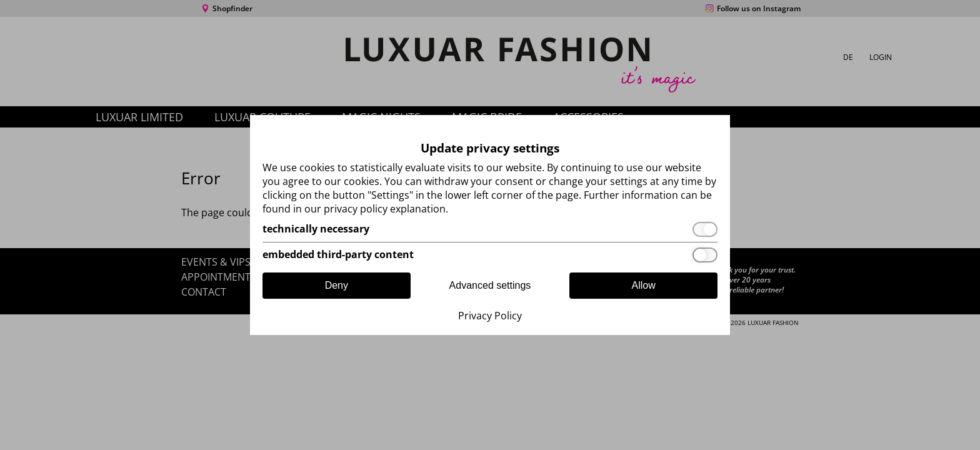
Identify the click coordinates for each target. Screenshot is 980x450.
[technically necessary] (490, 229)
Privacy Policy (490, 316)
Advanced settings (490, 285)
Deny (337, 285)
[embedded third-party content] (490, 255)
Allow (644, 285)
